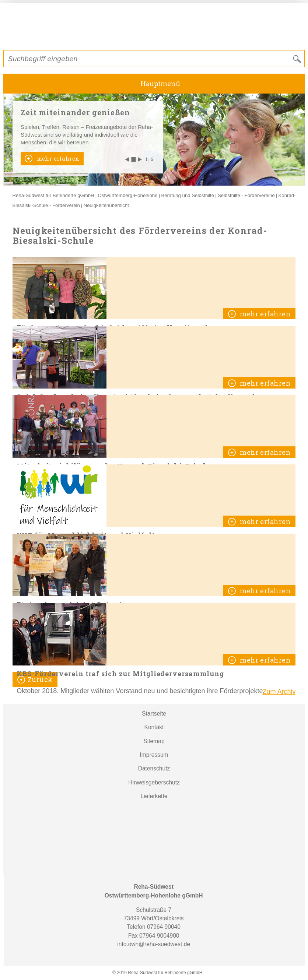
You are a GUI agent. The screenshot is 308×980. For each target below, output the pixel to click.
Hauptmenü (160, 84)
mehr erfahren (57, 158)
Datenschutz (154, 768)
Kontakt (154, 727)
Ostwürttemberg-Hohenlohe (128, 195)
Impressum (154, 755)
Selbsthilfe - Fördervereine (246, 195)
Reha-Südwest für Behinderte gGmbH (53, 195)
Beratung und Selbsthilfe (188, 195)
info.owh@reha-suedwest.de (154, 944)
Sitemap (154, 741)
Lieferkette (154, 796)
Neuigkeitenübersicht (106, 205)
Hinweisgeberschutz (154, 782)
